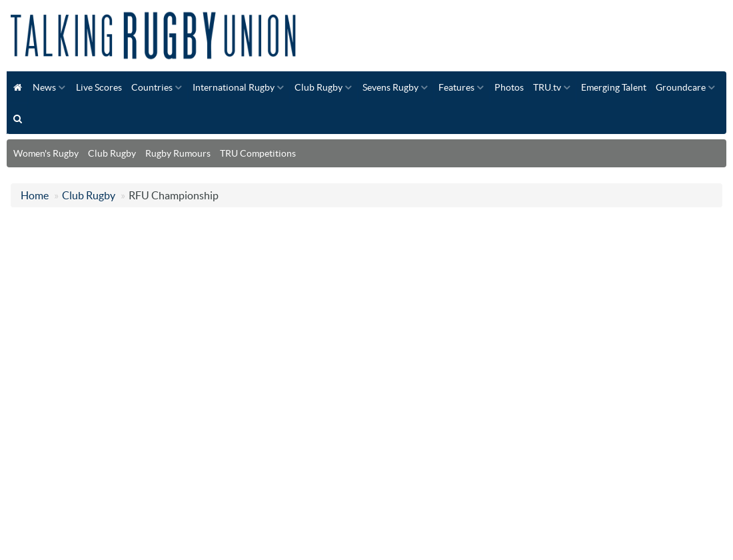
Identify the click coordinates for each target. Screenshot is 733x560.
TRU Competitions (258, 153)
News (44, 87)
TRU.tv (547, 87)
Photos (509, 87)
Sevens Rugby (390, 87)
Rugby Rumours (178, 153)
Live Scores (99, 87)
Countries (152, 87)
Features (456, 87)
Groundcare (681, 87)
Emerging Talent (614, 87)
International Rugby (234, 87)
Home (35, 195)
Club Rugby (319, 87)
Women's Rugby (46, 153)
